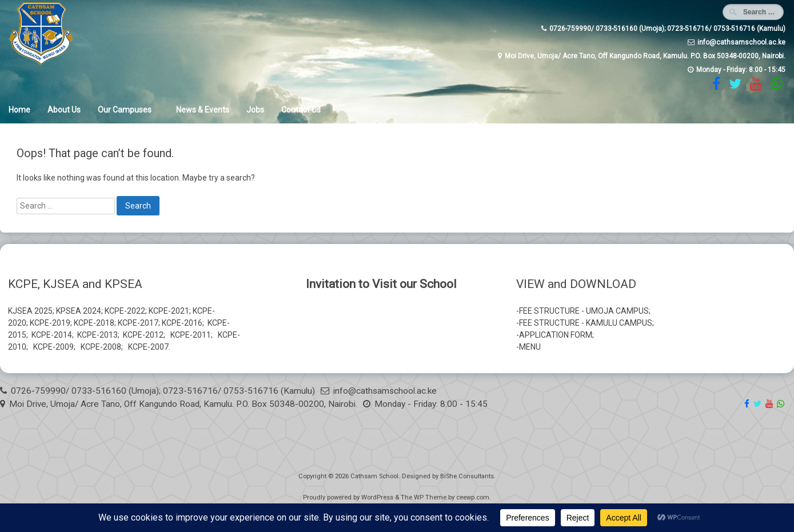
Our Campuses (125, 110)
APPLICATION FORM (556, 335)
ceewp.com (473, 497)
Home (19, 110)
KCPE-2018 (94, 323)
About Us (64, 110)
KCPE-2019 (50, 323)
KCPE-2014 (52, 335)
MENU (530, 347)
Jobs (255, 110)
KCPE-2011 (191, 335)
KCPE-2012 (143, 335)
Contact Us (301, 110)
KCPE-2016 (182, 323)
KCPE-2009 (53, 347)
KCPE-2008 (101, 347)
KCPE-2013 (97, 335)
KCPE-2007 (148, 347)
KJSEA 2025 (30, 311)
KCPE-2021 (169, 311)
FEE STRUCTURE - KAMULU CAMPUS (586, 323)
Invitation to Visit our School (381, 284)
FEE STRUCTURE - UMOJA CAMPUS (584, 311)
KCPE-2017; (139, 323)
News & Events (203, 110)
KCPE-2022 (125, 311)
